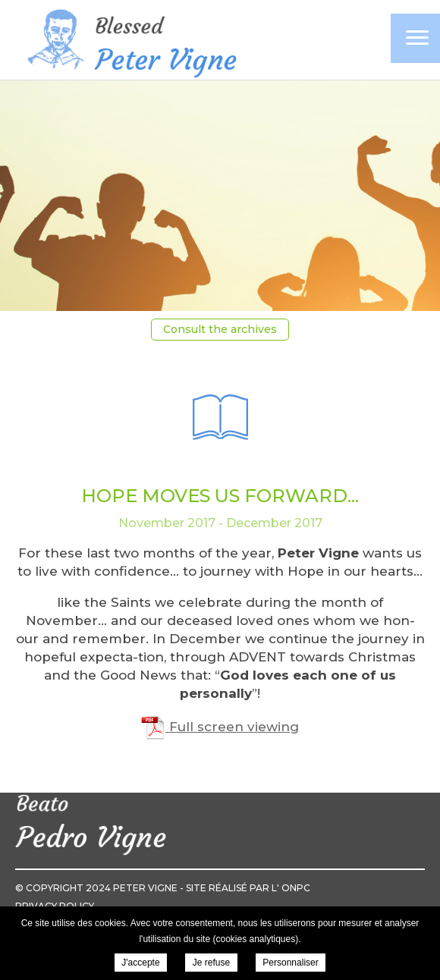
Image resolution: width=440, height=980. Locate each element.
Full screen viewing (220, 727)
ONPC (296, 888)
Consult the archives (220, 329)
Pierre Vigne (129, 41)
